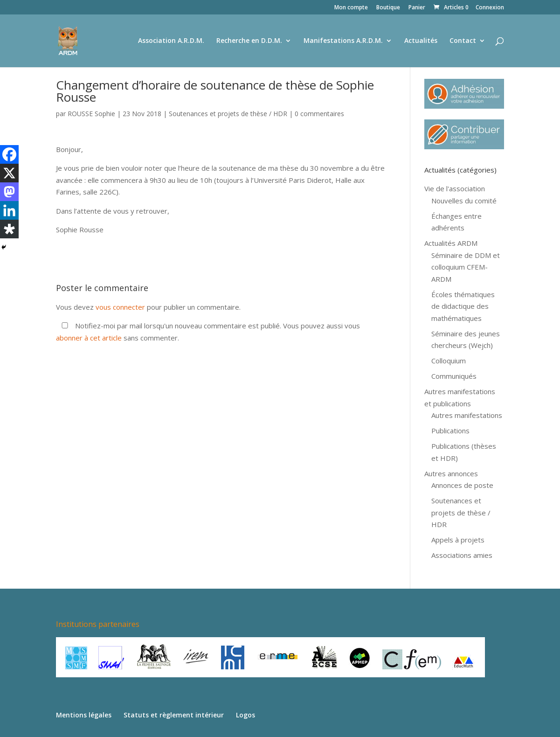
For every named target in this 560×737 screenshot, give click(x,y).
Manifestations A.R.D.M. (343, 41)
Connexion (490, 8)
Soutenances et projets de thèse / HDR (228, 114)
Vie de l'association (455, 188)
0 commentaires (319, 114)
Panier (417, 8)
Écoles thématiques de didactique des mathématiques (463, 306)
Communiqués (454, 376)
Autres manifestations (467, 415)
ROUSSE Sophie (91, 114)
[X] (9, 173)
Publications (450, 431)
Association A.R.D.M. (171, 41)
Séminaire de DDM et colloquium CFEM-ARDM (466, 267)
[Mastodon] (9, 192)
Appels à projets (458, 540)
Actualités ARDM (451, 243)
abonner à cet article (89, 338)
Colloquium (449, 361)
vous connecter (120, 307)
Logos (245, 715)
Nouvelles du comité (464, 201)
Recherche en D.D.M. (249, 41)
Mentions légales (84, 715)
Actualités (421, 41)
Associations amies (462, 555)
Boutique (388, 8)
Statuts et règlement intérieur (174, 715)
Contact (463, 41)
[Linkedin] (9, 210)
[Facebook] (9, 154)
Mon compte (351, 8)
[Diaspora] (9, 229)
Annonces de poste (462, 485)
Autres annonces (451, 473)
